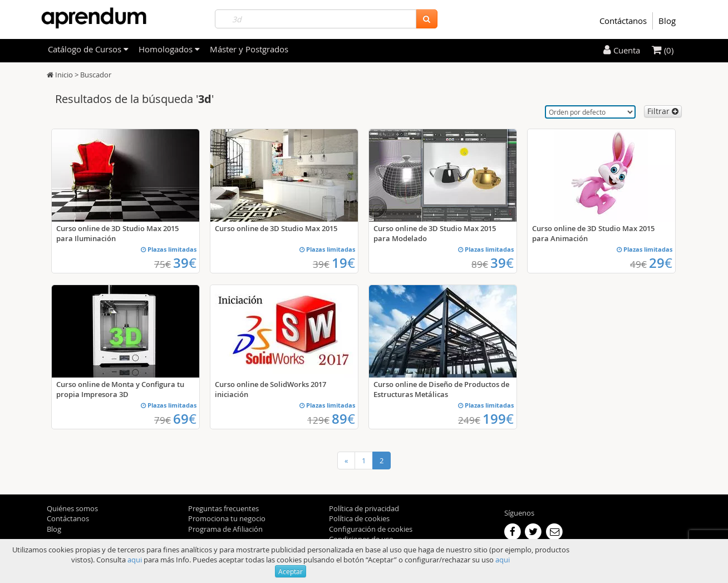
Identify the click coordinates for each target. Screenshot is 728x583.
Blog (667, 21)
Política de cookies (359, 518)
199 (498, 419)
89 (343, 419)
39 (185, 263)
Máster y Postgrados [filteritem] (249, 49)
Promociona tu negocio (227, 518)
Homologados (169, 49)
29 (661, 263)
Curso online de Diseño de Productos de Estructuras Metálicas (441, 389)
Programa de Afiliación (225, 529)
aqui (135, 560)
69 (185, 419)
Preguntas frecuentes (223, 508)
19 (343, 263)
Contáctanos (623, 21)
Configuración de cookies (371, 529)
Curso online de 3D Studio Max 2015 (276, 228)
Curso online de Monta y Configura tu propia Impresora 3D (120, 389)
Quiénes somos (72, 508)
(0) (663, 50)
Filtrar (663, 111)
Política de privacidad (364, 508)
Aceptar (291, 571)
